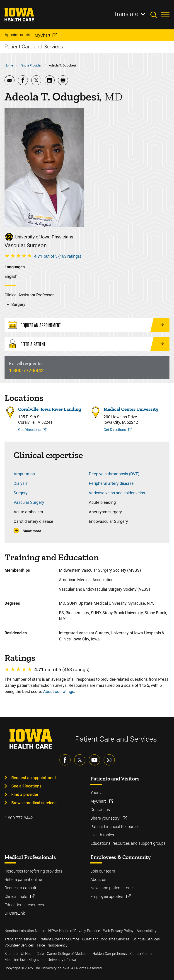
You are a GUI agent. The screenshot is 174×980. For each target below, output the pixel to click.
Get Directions (29, 430)
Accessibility (147, 931)
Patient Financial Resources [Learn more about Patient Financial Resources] (115, 827)
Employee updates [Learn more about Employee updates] (107, 896)
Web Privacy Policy (118, 931)
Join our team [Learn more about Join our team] (103, 871)
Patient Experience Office (59, 939)
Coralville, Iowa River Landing (50, 409)
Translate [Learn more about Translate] (126, 14)
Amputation (24, 474)
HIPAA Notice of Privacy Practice (74, 931)
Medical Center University (131, 409)
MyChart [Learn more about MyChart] (99, 801)
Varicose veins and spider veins (117, 493)
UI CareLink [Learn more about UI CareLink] (15, 913)
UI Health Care (32, 954)
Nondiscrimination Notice (25, 931)
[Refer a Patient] (87, 344)
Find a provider (25, 794)
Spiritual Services (146, 939)
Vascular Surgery (29, 502)
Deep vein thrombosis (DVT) (114, 474)
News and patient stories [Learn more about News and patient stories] (112, 888)
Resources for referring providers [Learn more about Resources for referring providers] (33, 871)
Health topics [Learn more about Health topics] (102, 835)
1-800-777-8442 (26, 371)
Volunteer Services (19, 945)
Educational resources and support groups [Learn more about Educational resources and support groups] (128, 843)
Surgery (21, 493)
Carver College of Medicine (68, 954)
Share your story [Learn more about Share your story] (105, 818)
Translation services (21, 939)
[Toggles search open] (156, 15)
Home (9, 65)
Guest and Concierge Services (106, 939)
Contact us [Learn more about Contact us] (100, 810)
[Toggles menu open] (165, 15)
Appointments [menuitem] (17, 35)
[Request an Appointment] (87, 325)
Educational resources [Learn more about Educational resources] (24, 905)
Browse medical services (34, 803)
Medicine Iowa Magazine (24, 960)
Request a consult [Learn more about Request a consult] (20, 888)
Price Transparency (52, 945)
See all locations (26, 786)
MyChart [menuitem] (42, 35)
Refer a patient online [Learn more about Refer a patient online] (23, 879)
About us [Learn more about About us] (98, 879)
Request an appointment (34, 778)
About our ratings (59, 691)
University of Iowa (62, 960)
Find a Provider (31, 65)
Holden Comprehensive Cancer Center (122, 954)
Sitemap (11, 954)
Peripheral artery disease (111, 483)
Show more (32, 531)
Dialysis (21, 483)
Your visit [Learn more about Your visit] (99, 793)
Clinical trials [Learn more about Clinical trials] (16, 896)
